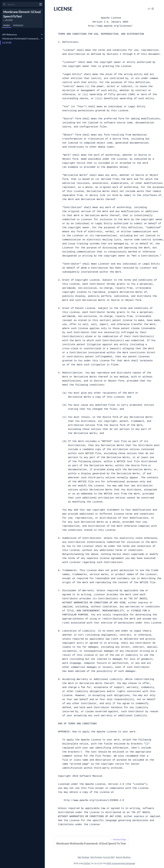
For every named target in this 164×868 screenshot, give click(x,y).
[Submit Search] (4, 4)
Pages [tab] (6, 25)
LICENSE (7, 42)
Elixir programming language (121, 863)
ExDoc (87, 863)
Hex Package (83, 857)
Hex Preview (96, 857)
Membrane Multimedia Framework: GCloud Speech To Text (21, 38)
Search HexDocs (123, 857)
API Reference (10, 34)
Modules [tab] (18, 25)
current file (109, 857)
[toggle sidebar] (41, 5)
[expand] (42, 35)
